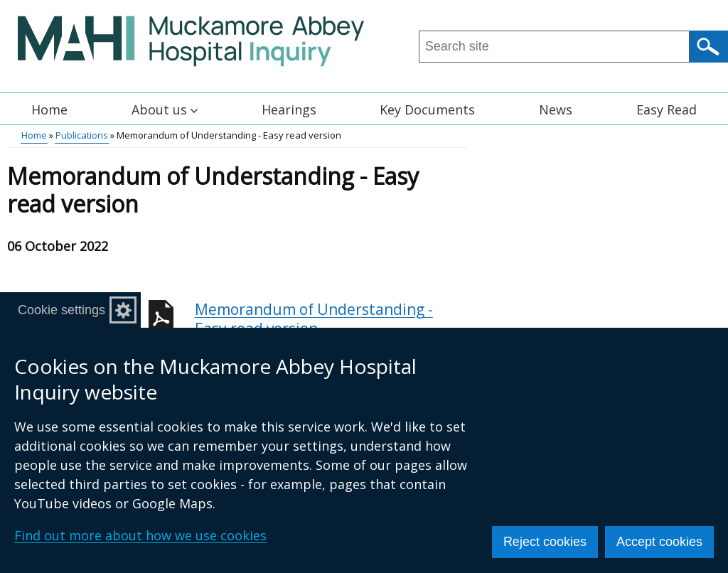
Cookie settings (61, 310)
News (556, 109)
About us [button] (165, 109)
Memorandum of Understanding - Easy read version (331, 327)
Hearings (289, 109)
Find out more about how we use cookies (140, 535)
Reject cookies (545, 542)
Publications (82, 135)
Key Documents (427, 109)
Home (49, 109)
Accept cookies (659, 542)
